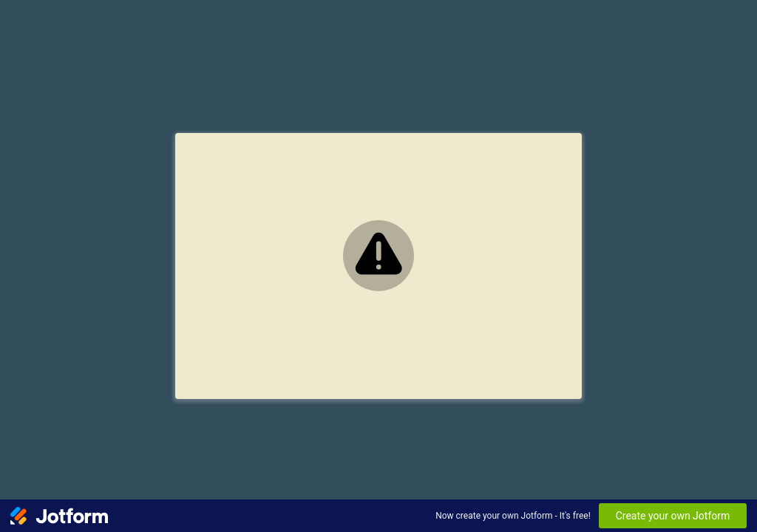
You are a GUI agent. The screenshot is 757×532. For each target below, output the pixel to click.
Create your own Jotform (673, 516)
